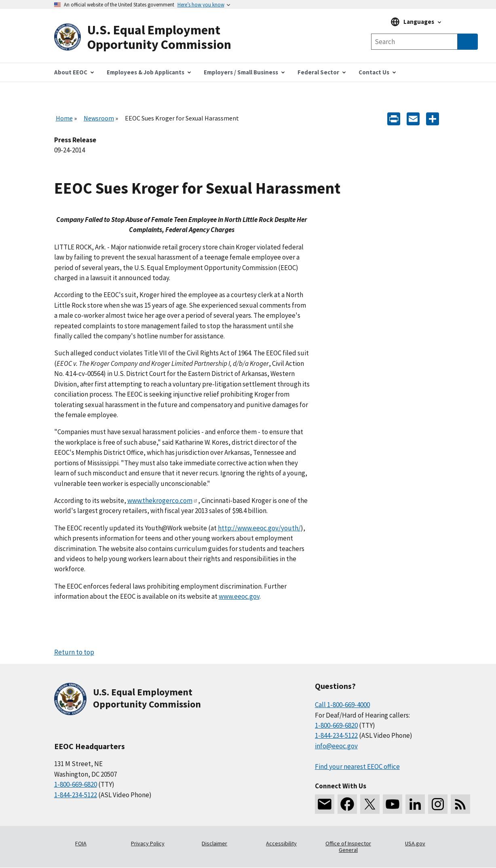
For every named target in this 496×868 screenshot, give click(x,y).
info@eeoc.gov (336, 746)
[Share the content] (433, 118)
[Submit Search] (468, 42)
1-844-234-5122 (76, 795)
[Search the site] (414, 42)
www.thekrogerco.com (163, 501)
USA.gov (415, 843)
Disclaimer (214, 843)
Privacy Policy (148, 843)
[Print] (394, 118)
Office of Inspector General (348, 847)
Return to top (74, 652)
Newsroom (99, 118)
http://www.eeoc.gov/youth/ (259, 528)
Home (64, 118)
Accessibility (281, 843)
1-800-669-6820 (76, 784)
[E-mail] (413, 118)
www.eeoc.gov (239, 596)
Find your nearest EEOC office (357, 767)
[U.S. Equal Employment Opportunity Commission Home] (151, 37)
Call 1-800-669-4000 (342, 705)
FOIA (81, 843)
